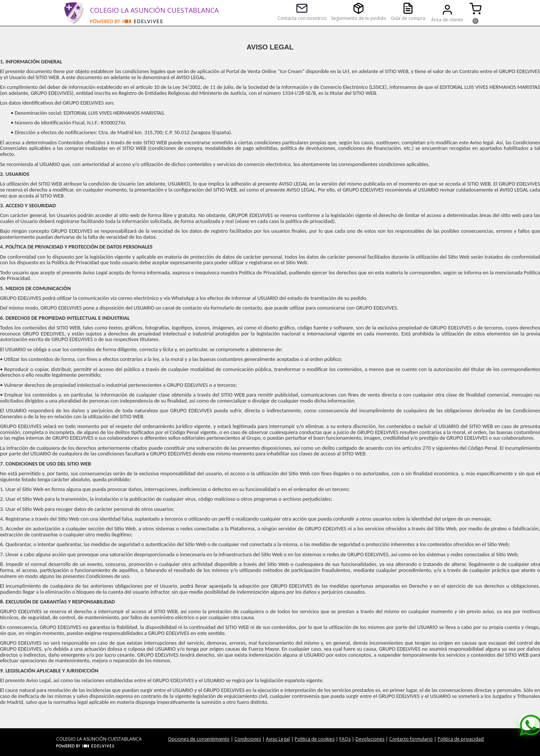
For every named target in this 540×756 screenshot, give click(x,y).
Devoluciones (370, 739)
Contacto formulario (411, 739)
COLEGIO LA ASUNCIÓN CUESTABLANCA (154, 10)
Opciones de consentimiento (199, 739)
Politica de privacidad (461, 739)
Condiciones (248, 739)
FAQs (345, 739)
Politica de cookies (315, 739)
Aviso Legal (278, 739)
